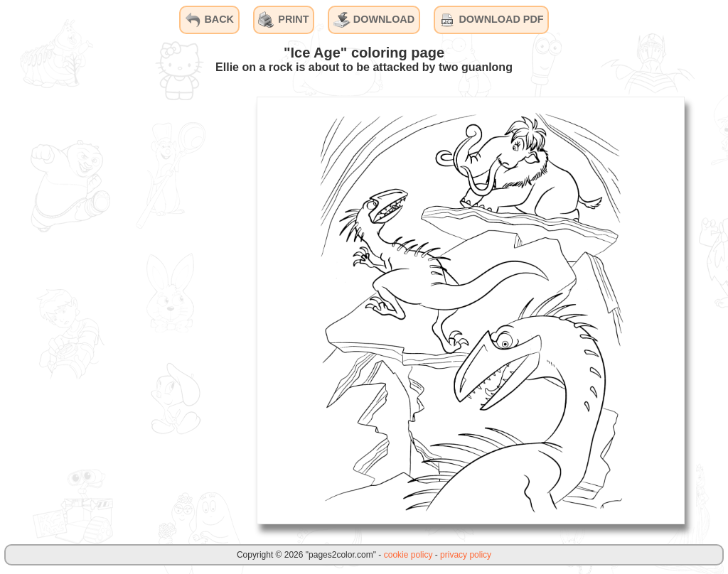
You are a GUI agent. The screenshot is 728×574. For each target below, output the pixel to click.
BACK (209, 20)
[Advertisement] (139, 310)
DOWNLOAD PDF (491, 20)
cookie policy (408, 555)
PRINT (283, 20)
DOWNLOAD (374, 20)
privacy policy (466, 555)
